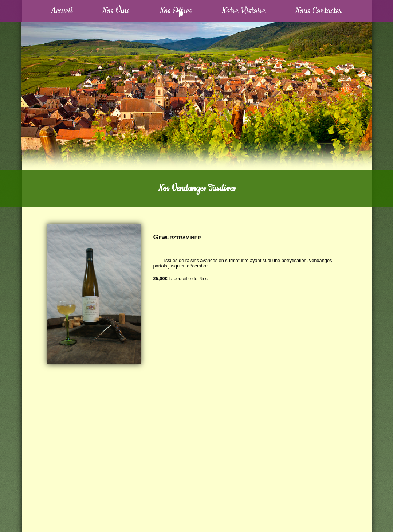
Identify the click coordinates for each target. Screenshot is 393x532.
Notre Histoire (243, 11)
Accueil (62, 11)
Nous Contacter (318, 11)
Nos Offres (175, 11)
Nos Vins (116, 11)
